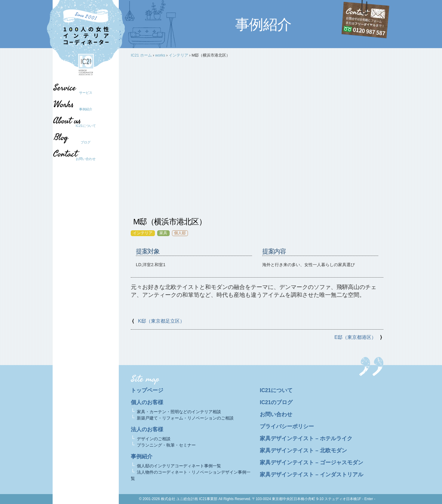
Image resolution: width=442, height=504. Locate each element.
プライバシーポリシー (287, 426)
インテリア (178, 55)
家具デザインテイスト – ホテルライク (306, 438)
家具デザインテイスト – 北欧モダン (303, 450)
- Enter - (369, 499)
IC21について (86, 126)
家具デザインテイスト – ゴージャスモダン (312, 463)
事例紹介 (86, 109)
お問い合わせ (86, 159)
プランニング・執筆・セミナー (166, 445)
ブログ (83, 142)
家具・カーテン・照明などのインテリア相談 (179, 412)
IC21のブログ (276, 402)
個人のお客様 (147, 402)
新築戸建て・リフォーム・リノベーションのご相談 (185, 418)
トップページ (147, 390)
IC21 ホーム (141, 55)
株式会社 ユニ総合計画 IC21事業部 (189, 499)
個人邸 (180, 233)
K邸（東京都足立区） (161, 321)
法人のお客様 (147, 429)
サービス (86, 93)
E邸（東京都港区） (355, 337)
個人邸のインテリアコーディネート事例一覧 (179, 466)
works (160, 55)
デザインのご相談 (154, 439)
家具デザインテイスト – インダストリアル (312, 475)
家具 (163, 233)
